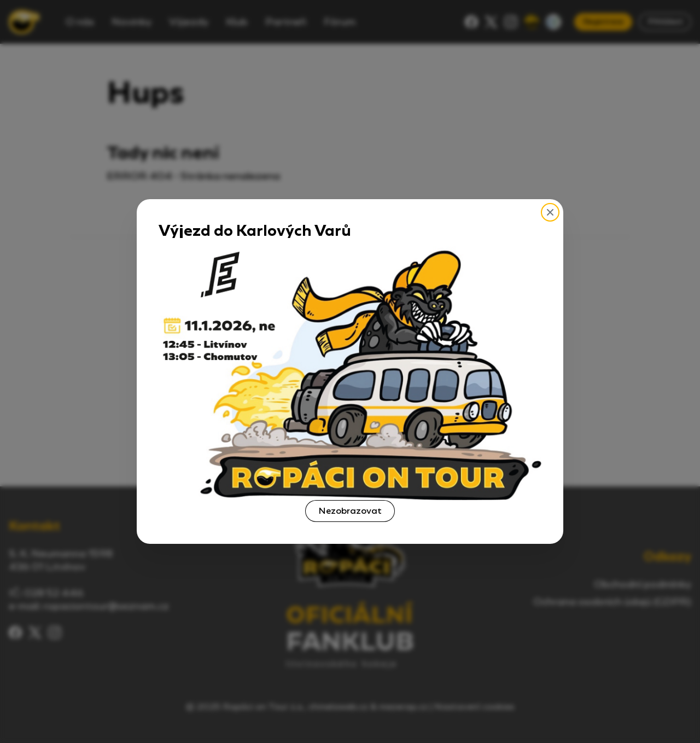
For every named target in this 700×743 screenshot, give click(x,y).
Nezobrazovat (350, 511)
